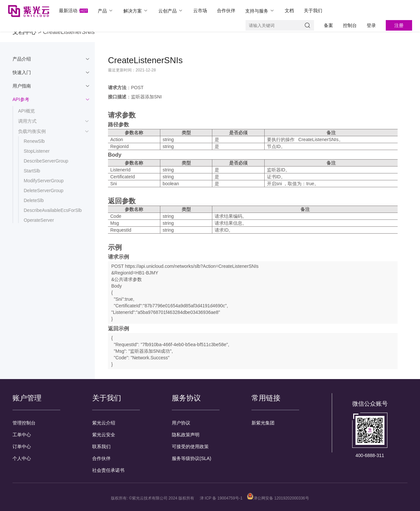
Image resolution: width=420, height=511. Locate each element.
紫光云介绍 (104, 423)
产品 (106, 11)
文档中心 (24, 32)
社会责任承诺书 (108, 470)
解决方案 (136, 11)
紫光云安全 (104, 435)
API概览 (26, 111)
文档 (289, 11)
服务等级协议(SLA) (192, 458)
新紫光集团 (263, 423)
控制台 (350, 25)
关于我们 (313, 11)
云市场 (200, 11)
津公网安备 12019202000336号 (278, 498)
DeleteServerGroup (44, 191)
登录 (371, 25)
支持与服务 (260, 11)
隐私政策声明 (186, 435)
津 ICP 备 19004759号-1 (221, 498)
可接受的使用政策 (190, 447)
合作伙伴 (226, 11)
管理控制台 (24, 423)
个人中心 (22, 458)
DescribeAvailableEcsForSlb (53, 210)
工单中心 (22, 435)
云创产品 (171, 11)
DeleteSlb (34, 200)
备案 (328, 25)
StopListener (37, 151)
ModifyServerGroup (44, 181)
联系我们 (101, 447)
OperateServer (39, 220)
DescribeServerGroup (46, 161)
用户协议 (181, 423)
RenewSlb (34, 141)
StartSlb (32, 171)
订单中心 (22, 447)
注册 (399, 25)
